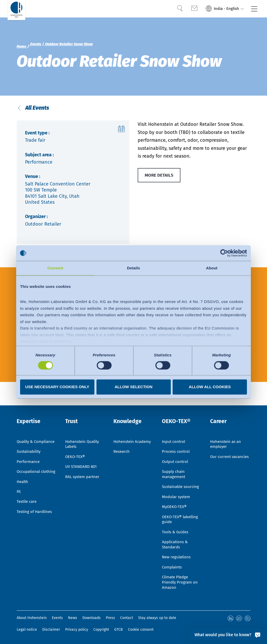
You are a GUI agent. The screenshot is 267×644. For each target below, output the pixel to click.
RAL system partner (84, 470)
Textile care (28, 507)
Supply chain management (174, 467)
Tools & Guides (176, 528)
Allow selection (134, 387)
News (73, 618)
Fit (19, 497)
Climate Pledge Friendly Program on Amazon (181, 582)
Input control (174, 433)
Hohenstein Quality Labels (83, 436)
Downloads (92, 618)
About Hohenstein (32, 618)
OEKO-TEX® (76, 449)
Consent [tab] (55, 268)
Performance (29, 459)
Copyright (101, 630)
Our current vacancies (221, 451)
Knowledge (129, 413)
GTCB (119, 630)
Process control (176, 443)
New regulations (177, 555)
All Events (37, 110)
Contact (127, 618)
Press (110, 618)
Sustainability (30, 449)
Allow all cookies (210, 387)
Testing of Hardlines (35, 518)
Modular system (177, 491)
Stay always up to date (157, 618)
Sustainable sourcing (182, 481)
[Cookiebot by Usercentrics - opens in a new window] (224, 253)
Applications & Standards (176, 542)
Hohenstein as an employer (226, 436)
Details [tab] (133, 268)
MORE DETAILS (160, 179)
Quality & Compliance (28, 436)
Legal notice (27, 630)
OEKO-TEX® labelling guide (181, 515)
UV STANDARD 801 (82, 459)
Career (220, 413)
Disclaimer (51, 630)
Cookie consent (141, 630)
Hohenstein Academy (124, 436)
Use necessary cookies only (57, 387)
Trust (73, 413)
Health (23, 486)
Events (57, 618)
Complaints (173, 566)
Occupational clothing (29, 473)
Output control (176, 454)
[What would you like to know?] (226, 635)
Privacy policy (77, 630)
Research (122, 449)
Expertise (30, 413)
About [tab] (212, 268)
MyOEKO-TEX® (175, 502)
